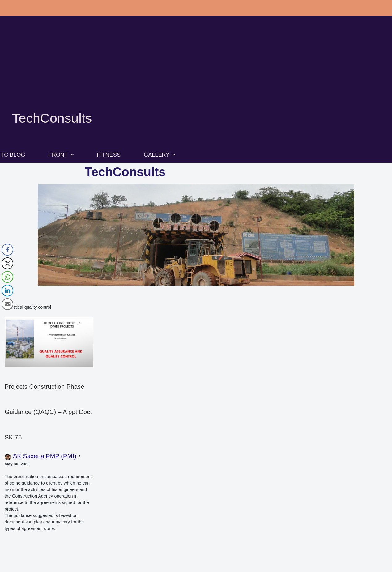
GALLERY (160, 155)
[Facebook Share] (7, 250)
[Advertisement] (196, 71)
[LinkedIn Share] (7, 290)
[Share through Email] (7, 304)
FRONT (61, 155)
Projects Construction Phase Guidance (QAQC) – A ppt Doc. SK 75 (48, 412)
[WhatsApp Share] (7, 277)
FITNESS (109, 155)
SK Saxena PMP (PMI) (45, 456)
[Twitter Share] (7, 263)
